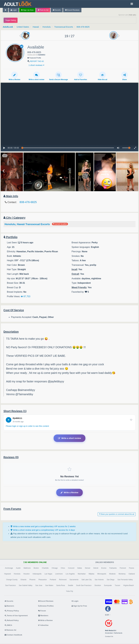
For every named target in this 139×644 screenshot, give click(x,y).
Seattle (71, 585)
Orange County (12, 580)
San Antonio (99, 580)
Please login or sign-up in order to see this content (27, 426)
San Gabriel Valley (26, 585)
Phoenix (32, 580)
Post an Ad (43, 10)
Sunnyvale (108, 585)
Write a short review (37, 76)
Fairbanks (113, 568)
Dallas (80, 568)
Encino (104, 568)
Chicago (55, 568)
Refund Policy (12, 620)
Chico (63, 568)
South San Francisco (84, 585)
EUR (108, 615)
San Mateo (49, 585)
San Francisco (11, 585)
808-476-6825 (83, 27)
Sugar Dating (11, 20)
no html (69, 117)
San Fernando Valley (125, 580)
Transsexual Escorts (64, 27)
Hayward (8, 574)
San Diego (111, 580)
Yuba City (69, 591)
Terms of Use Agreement (16, 616)
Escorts (57, 10)
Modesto (112, 574)
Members (43, 616)
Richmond (63, 580)
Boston (36, 568)
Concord (71, 568)
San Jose (39, 585)
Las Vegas (48, 574)
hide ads (132, 15)
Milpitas (92, 574)
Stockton (98, 585)
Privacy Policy (12, 611)
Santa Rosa (61, 585)
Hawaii (36, 27)
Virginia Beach (128, 585)
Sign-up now (27, 10)
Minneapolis (102, 574)
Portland (53, 580)
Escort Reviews (72, 10)
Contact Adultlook (13, 635)
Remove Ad (10, 630)
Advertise (43, 625)
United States (23, 27)
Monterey (122, 574)
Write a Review (15, 76)
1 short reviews (37, 65)
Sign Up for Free (79, 606)
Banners (9, 606)
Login (14, 10)
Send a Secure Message (58, 76)
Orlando (23, 580)
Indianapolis (37, 574)
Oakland (132, 574)
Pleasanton (43, 580)
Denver (88, 568)
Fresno (131, 568)
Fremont (123, 568)
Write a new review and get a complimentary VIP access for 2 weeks (43, 526)
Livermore (59, 574)
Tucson (118, 585)
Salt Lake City (87, 580)
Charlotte (45, 568)
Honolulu (47, 27)
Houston (26, 574)
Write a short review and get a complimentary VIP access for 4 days (43, 530)
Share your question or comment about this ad (117, 514)
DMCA (8, 625)
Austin (18, 568)
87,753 (25, 296)
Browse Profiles (46, 606)
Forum (42, 611)
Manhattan (82, 574)
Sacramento (74, 580)
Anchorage (9, 568)
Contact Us (109, 636)
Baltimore (27, 568)
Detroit (96, 568)
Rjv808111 (17, 418)
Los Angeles (70, 574)
